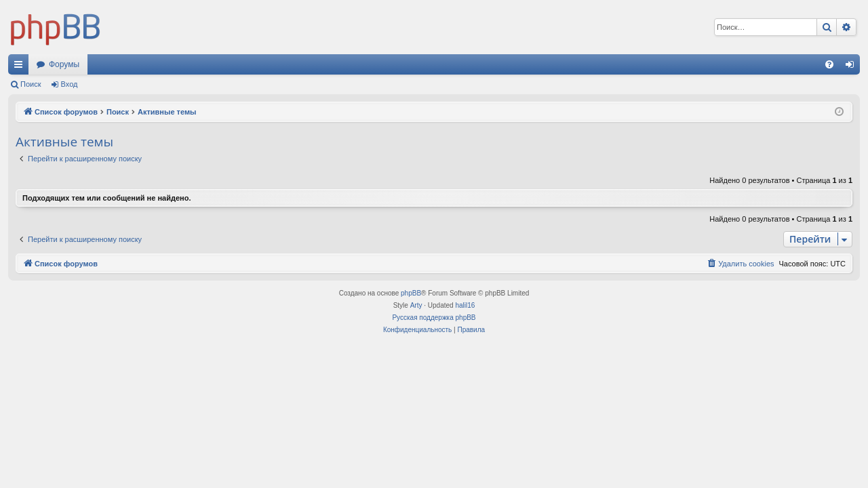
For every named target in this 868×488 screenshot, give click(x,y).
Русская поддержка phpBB (434, 318)
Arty (416, 305)
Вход (70, 84)
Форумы (64, 64)
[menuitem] (829, 64)
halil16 (465, 305)
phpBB (411, 293)
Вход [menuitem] (853, 67)
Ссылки (21, 67)
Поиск (31, 84)
